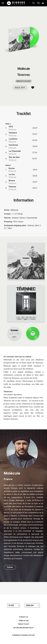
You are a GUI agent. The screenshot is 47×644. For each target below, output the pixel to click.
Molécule (24, 69)
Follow (10, 567)
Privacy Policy (23, 624)
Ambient (15, 218)
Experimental (32, 218)
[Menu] (3, 3)
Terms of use (24, 621)
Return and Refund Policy (23, 628)
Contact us (24, 617)
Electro (23, 218)
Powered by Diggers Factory (23, 635)
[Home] (16, 3)
